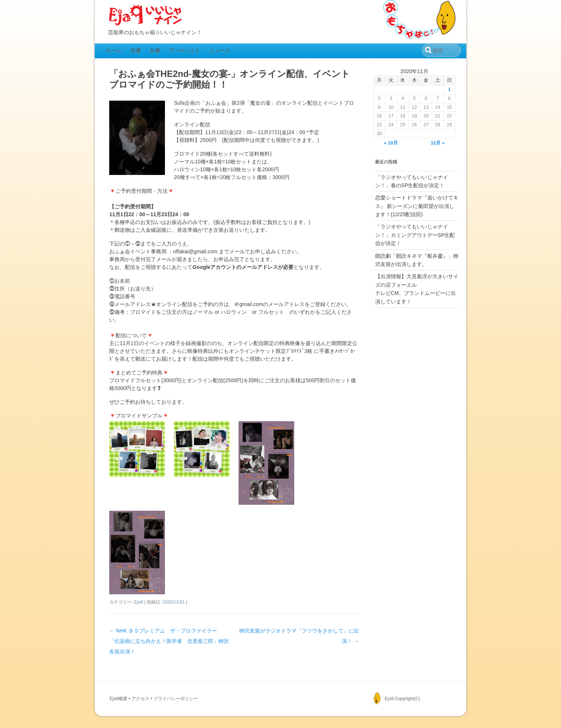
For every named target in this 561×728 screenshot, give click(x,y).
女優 (155, 51)
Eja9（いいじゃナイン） (146, 16)
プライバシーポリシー (176, 699)
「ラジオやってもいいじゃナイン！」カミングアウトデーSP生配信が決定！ (415, 235)
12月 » (438, 143)
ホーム (114, 51)
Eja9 (139, 602)
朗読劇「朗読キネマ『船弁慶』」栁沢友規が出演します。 (417, 260)
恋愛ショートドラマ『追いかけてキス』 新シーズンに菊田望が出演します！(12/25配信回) (417, 206)
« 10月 (391, 143)
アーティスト (185, 51)
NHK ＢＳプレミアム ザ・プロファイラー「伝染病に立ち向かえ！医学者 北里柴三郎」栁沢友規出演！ (169, 641)
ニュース (220, 51)
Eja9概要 (119, 699)
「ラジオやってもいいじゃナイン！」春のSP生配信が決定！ (412, 181)
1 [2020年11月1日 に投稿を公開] (449, 90)
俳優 (136, 51)
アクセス (140, 699)
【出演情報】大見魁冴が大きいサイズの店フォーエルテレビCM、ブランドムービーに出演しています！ (417, 289)
